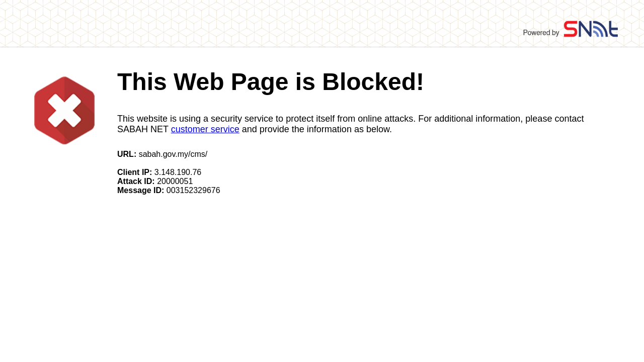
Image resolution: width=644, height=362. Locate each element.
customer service (205, 129)
